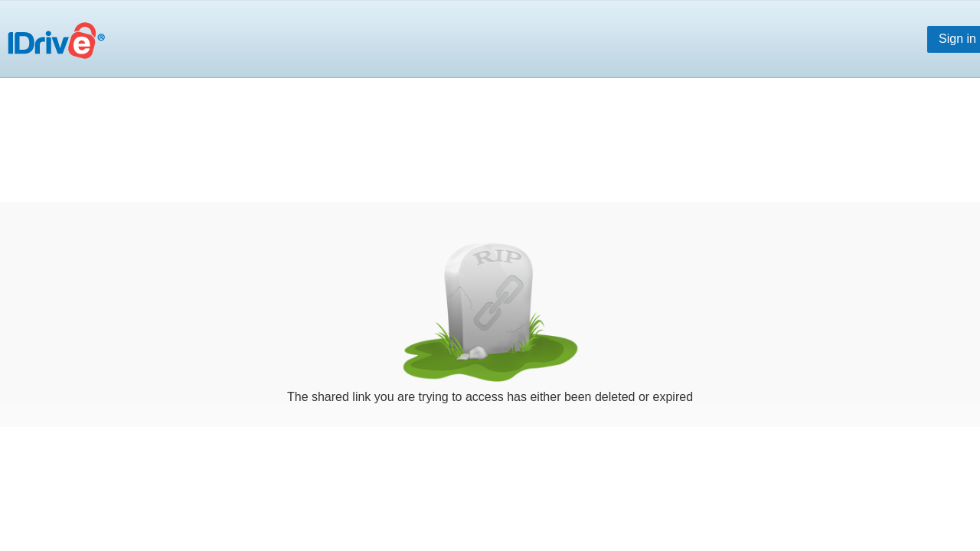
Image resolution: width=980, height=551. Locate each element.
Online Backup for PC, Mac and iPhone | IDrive (61, 49)
